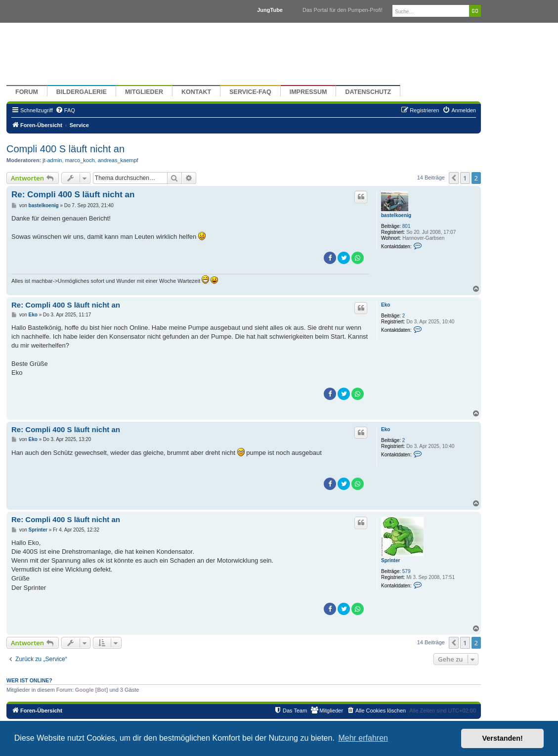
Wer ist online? (29, 680)
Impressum (308, 92)
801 (407, 226)
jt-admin (52, 160)
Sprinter (390, 560)
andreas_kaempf (118, 160)
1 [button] (465, 178)
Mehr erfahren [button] (363, 738)
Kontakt (196, 92)
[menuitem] (65, 110)
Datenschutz (368, 92)
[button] (454, 178)
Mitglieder (144, 92)
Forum (27, 92)
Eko (386, 305)
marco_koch (80, 160)
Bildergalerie (82, 92)
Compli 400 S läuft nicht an (65, 149)
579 (407, 571)
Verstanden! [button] (503, 738)
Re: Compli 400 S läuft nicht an (73, 195)
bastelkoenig (396, 215)
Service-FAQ (250, 92)
